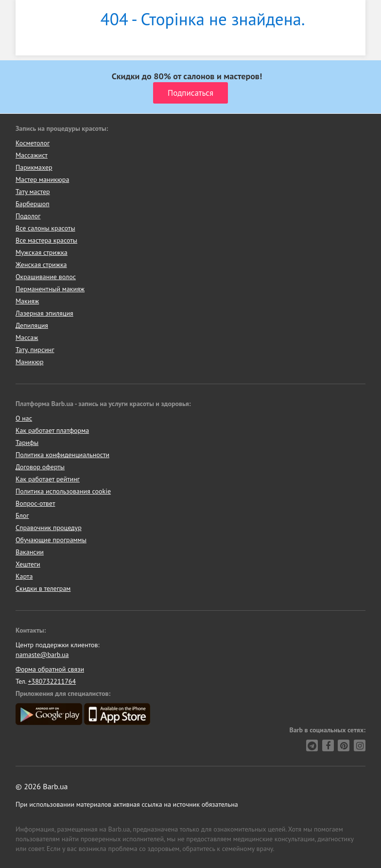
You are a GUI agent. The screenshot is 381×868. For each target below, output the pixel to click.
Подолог (28, 216)
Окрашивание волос (46, 277)
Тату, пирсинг (35, 350)
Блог (22, 515)
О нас (24, 418)
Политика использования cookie (63, 491)
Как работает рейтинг (48, 479)
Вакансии (30, 552)
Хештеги (28, 564)
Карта (24, 576)
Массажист (32, 155)
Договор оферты (40, 467)
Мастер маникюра (42, 179)
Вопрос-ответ (35, 503)
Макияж (27, 301)
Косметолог (33, 143)
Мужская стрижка (42, 252)
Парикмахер (34, 167)
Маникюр (30, 362)
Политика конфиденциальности (62, 455)
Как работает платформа (52, 430)
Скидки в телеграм (43, 588)
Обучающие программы (51, 540)
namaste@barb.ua (42, 655)
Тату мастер (33, 192)
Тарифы (27, 443)
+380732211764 (52, 681)
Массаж (27, 337)
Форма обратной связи (50, 669)
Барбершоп (33, 204)
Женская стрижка (41, 265)
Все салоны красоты (45, 228)
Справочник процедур (49, 528)
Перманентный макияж (50, 289)
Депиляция (32, 325)
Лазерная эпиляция (44, 313)
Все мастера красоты (46, 240)
